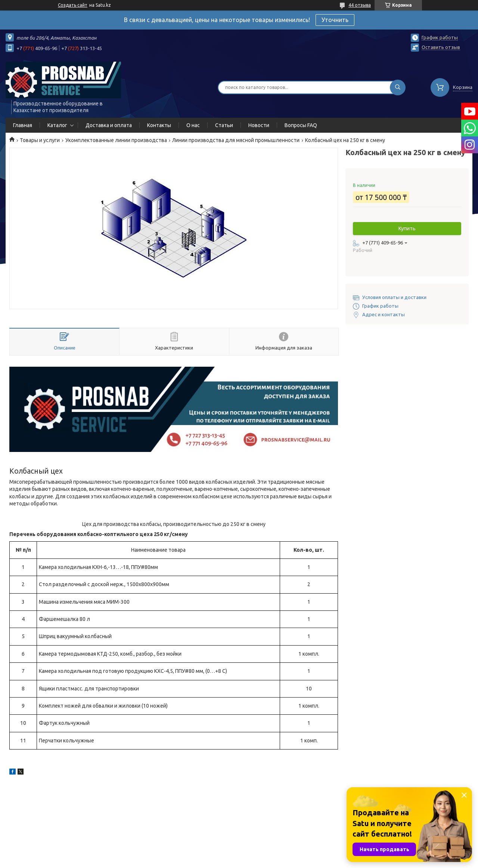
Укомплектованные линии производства (116, 140)
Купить (407, 228)
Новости (259, 125)
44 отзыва (360, 5)
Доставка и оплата (109, 125)
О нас (193, 125)
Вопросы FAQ (301, 125)
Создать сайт (73, 5)
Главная (23, 125)
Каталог (57, 125)
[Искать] (398, 87)
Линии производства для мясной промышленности (236, 140)
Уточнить (335, 20)
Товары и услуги (40, 140)
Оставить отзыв (441, 47)
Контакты (159, 125)
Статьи (224, 125)
